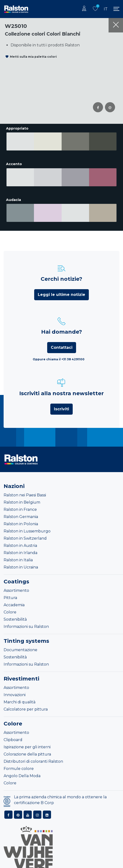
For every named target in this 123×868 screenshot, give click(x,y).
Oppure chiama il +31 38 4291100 (59, 353)
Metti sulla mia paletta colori (33, 57)
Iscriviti (61, 403)
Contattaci (62, 341)
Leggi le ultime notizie (61, 288)
